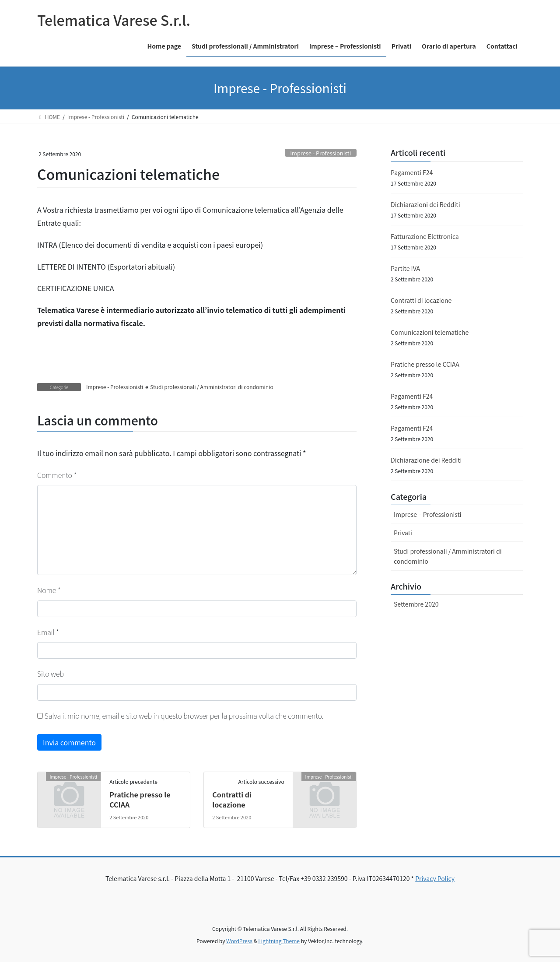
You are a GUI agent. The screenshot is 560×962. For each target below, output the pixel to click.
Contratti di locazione (232, 799)
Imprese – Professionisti (428, 514)
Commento (57, 475)
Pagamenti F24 (412, 172)
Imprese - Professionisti (320, 153)
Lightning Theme (279, 941)
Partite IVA (405, 268)
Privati (403, 533)
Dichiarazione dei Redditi (426, 460)
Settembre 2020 (416, 604)
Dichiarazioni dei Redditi (425, 204)
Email (48, 632)
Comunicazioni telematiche (430, 332)
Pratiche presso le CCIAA (140, 799)
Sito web (51, 674)
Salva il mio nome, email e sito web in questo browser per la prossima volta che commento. (184, 716)
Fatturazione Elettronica (425, 236)
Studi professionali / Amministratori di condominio (212, 387)
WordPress (239, 941)
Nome (49, 590)
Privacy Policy (435, 878)
